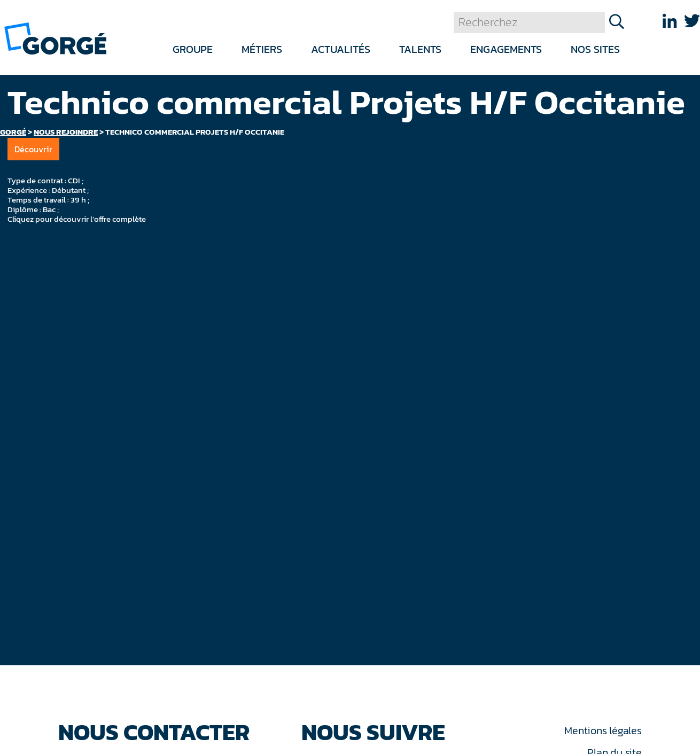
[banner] (55, 38)
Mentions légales (603, 730)
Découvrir (33, 149)
